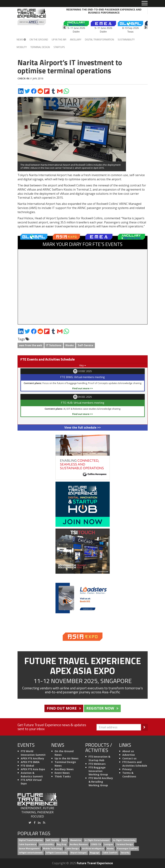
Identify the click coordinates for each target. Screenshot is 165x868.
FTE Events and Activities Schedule (135, 764)
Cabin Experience (27, 844)
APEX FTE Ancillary (32, 758)
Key (83, 365)
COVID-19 (96, 844)
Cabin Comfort (110, 853)
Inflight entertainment (31, 853)
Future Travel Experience (95, 863)
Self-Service (85, 345)
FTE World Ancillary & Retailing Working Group (101, 782)
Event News (62, 773)
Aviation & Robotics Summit (32, 775)
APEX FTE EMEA (30, 762)
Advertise (129, 755)
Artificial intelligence (93, 848)
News (21, 39)
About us (128, 751)
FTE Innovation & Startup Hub (99, 758)
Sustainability (126, 39)
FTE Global (27, 766)
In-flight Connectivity (124, 840)
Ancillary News (64, 769)
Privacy (127, 769)
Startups (59, 47)
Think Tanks (63, 776)
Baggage (95, 853)
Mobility (22, 47)
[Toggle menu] (145, 3)
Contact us (129, 758)
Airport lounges (79, 853)
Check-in (23, 78)
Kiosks (70, 345)
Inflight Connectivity (57, 853)
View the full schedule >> (83, 428)
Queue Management (29, 848)
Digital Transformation (99, 39)
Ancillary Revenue (79, 844)
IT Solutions (54, 345)
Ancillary (76, 39)
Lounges (109, 844)
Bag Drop (62, 844)
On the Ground (39, 39)
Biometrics (76, 840)
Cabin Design (72, 848)
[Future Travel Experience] (32, 17)
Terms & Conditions (129, 775)
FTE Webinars (97, 764)
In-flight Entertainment (97, 840)
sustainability (47, 844)
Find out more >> (83, 388)
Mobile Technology (53, 848)
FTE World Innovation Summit (33, 753)
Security (125, 853)
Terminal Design (40, 47)
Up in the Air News (67, 758)
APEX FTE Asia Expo (33, 769)
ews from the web (31, 345)
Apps (64, 840)
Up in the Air (59, 39)
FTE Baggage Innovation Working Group (98, 771)
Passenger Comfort (127, 848)
